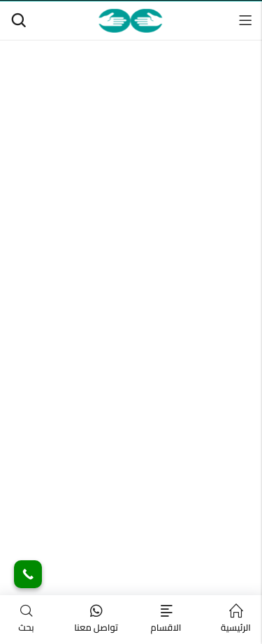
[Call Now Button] (28, 574)
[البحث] (18, 21)
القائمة (245, 21)
